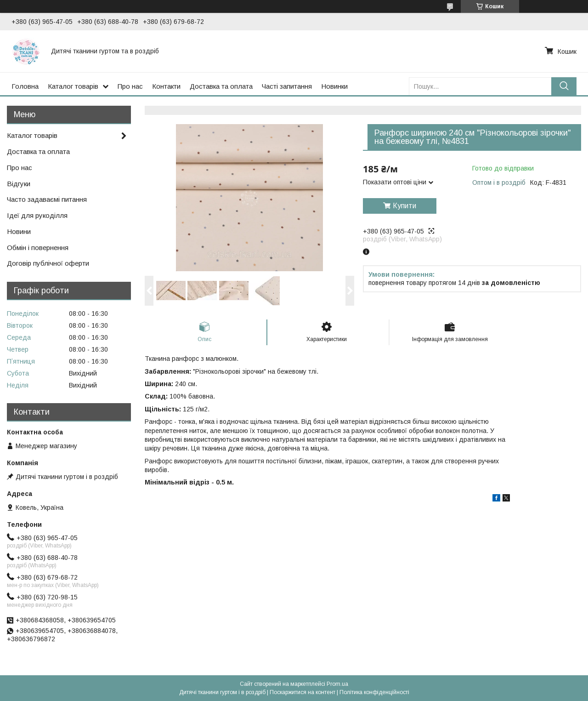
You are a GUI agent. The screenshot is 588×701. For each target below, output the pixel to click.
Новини (19, 231)
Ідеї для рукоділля (37, 215)
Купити (404, 206)
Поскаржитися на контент (302, 692)
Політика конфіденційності (374, 692)
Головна (25, 86)
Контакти (166, 86)
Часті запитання (287, 86)
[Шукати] (564, 86)
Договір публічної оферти (48, 263)
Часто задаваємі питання (47, 199)
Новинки (334, 86)
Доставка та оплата (221, 86)
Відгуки (19, 184)
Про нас (130, 86)
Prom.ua (337, 684)
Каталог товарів (73, 86)
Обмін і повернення (38, 248)
